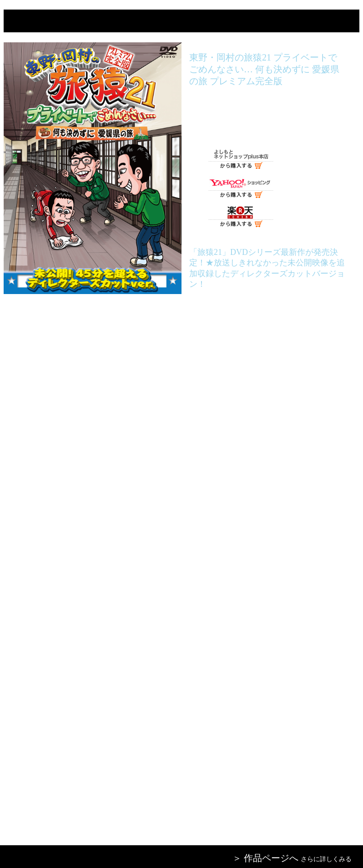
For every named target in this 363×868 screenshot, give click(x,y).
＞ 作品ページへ (265, 858)
